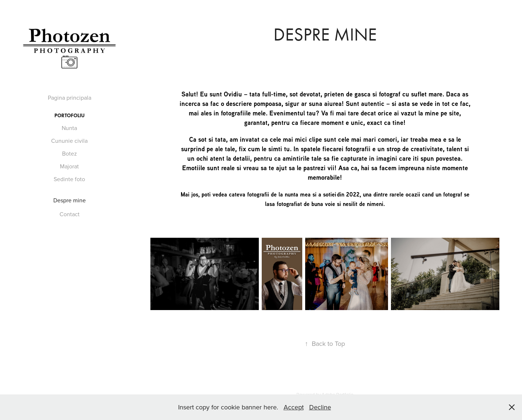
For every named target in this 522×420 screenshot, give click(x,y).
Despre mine (70, 200)
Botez (70, 153)
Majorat (69, 166)
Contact (70, 214)
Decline (320, 407)
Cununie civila (69, 141)
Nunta (69, 128)
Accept (294, 407)
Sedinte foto (69, 179)
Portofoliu (70, 116)
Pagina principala (70, 98)
